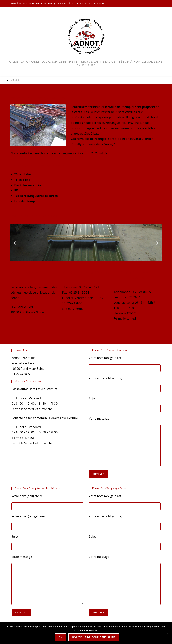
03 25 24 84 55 (80, 3)
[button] (15, 243)
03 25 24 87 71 (97, 3)
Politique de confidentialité (94, 637)
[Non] (167, 633)
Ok (61, 637)
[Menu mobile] (13, 80)
